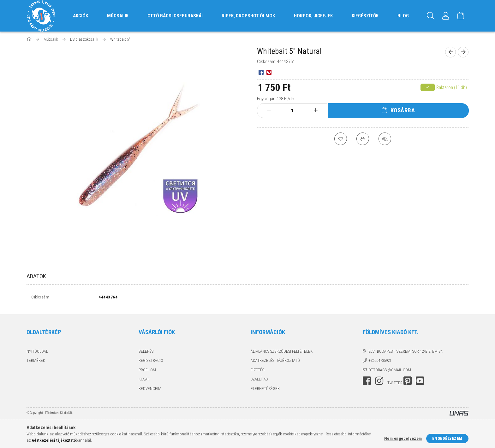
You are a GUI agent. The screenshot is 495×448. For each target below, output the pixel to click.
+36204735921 (380, 360)
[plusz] (316, 110)
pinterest (408, 381)
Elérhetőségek (265, 389)
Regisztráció (151, 360)
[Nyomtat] (363, 139)
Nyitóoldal (37, 351)
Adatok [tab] (36, 276)
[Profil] (446, 16)
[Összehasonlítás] (385, 139)
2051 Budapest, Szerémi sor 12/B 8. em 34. (406, 351)
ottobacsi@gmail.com (390, 370)
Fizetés (257, 370)
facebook (367, 381)
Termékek (36, 360)
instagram (379, 381)
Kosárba (403, 110)
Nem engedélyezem (403, 438)
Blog (403, 16)
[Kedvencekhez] (341, 139)
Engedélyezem (447, 438)
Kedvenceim (150, 389)
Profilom (147, 370)
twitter (395, 383)
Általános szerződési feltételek (282, 351)
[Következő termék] (463, 52)
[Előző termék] (450, 52)
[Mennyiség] (292, 111)
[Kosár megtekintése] (461, 16)
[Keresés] (431, 16)
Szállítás (259, 379)
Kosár (144, 379)
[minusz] (269, 110)
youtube (420, 381)
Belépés (146, 351)
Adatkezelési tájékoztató (275, 360)
